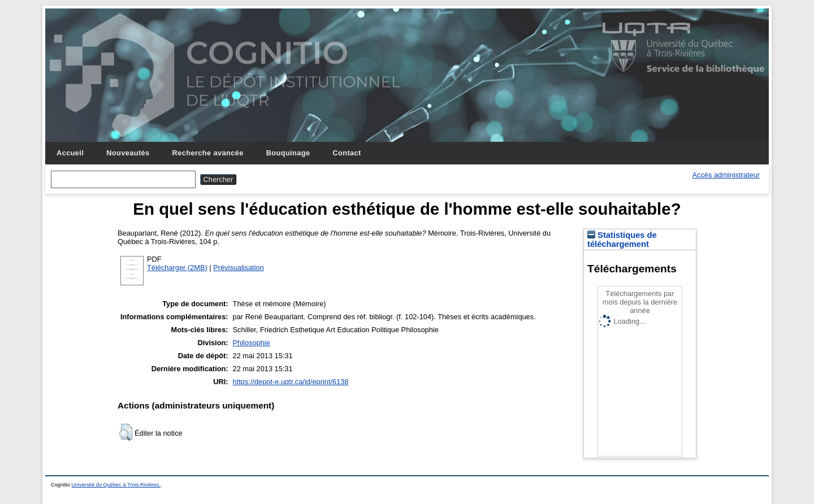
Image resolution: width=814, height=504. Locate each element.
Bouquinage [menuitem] (288, 153)
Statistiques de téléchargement (622, 240)
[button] (126, 432)
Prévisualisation (239, 268)
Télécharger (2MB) (177, 268)
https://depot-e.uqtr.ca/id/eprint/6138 (291, 382)
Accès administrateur (726, 175)
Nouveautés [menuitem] (128, 153)
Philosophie (252, 343)
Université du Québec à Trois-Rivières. (116, 485)
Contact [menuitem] (347, 153)
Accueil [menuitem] (70, 153)
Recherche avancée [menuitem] (208, 153)
